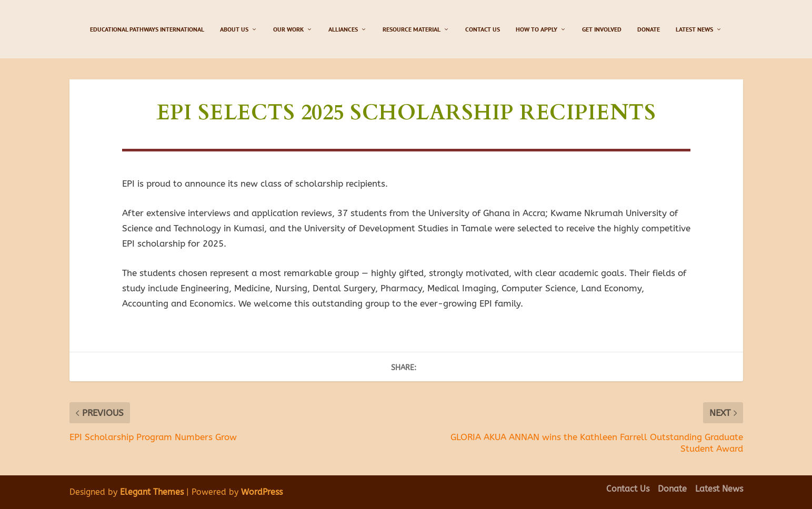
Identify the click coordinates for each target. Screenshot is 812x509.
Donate (649, 29)
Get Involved (602, 29)
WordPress (262, 492)
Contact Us (483, 29)
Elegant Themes (152, 492)
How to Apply (537, 29)
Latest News (694, 29)
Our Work (288, 29)
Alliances (343, 29)
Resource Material (412, 29)
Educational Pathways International (147, 29)
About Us (234, 29)
